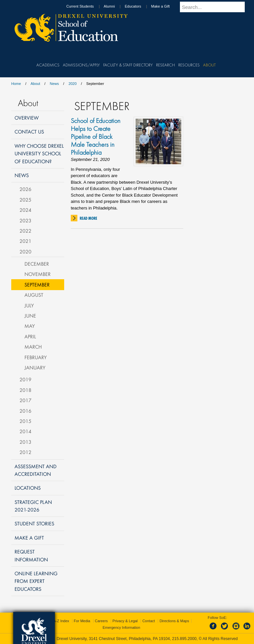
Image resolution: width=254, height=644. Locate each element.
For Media (82, 621)
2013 (25, 442)
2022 (25, 231)
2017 (25, 400)
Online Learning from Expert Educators (36, 581)
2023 (25, 220)
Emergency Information (121, 627)
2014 (25, 431)
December (37, 264)
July (29, 305)
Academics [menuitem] (48, 65)
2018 (25, 390)
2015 (25, 421)
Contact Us (29, 132)
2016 (25, 411)
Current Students (86, 6)
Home (16, 84)
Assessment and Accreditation (36, 470)
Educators (139, 6)
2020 (72, 84)
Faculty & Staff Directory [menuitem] (128, 65)
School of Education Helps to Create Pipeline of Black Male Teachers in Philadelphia (96, 136)
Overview (27, 118)
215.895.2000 (184, 639)
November (38, 274)
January (35, 367)
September (37, 284)
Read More (88, 218)
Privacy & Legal (125, 621)
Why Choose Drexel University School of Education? (39, 153)
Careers (101, 621)
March (33, 347)
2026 (25, 189)
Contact (148, 621)
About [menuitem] (209, 65)
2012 (25, 452)
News (54, 84)
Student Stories (34, 523)
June (30, 316)
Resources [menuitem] (189, 65)
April (30, 336)
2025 (25, 200)
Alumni (116, 6)
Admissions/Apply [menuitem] (81, 65)
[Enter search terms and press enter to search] (216, 7)
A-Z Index (61, 621)
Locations (28, 488)
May (30, 326)
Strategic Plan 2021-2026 (33, 506)
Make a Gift (167, 6)
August (34, 295)
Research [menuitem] (166, 65)
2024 (25, 210)
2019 (25, 379)
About (36, 84)
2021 (25, 241)
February (36, 357)
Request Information (31, 555)
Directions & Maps (174, 621)
